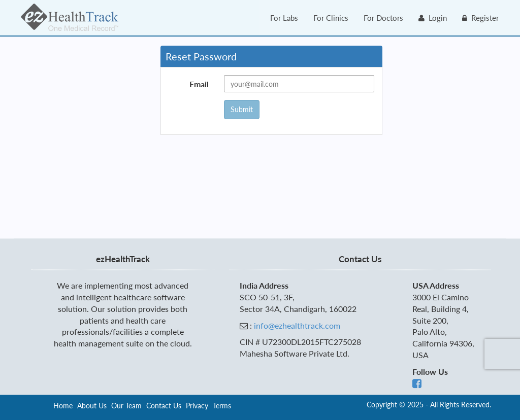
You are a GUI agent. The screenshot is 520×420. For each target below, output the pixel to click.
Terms (222, 406)
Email (199, 84)
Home (63, 406)
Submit (242, 109)
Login (433, 18)
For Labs (284, 18)
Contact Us (164, 406)
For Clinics (331, 18)
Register (480, 18)
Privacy (197, 406)
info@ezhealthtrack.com (297, 325)
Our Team (126, 406)
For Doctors (383, 18)
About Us (92, 406)
